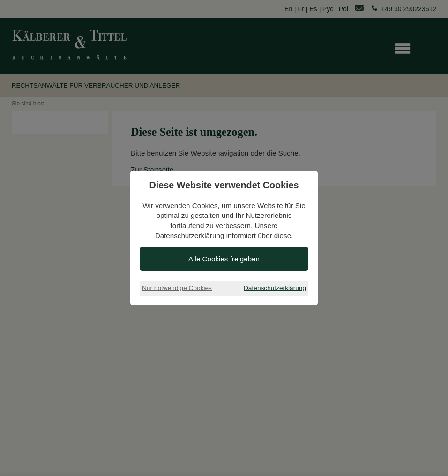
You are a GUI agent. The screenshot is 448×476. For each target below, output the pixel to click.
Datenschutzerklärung (275, 288)
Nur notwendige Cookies (177, 288)
